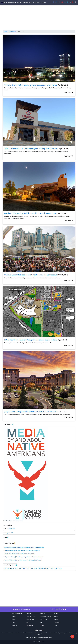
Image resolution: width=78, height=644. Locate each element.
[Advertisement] (39, 18)
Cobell (13, 622)
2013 (24, 569)
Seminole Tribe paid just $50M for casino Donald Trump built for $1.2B (23, 560)
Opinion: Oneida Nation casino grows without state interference (31, 85)
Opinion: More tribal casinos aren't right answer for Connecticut (31, 275)
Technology (57, 622)
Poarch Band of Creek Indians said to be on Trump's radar (20, 554)
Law (41, 622)
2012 (28, 569)
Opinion (56, 613)
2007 (48, 569)
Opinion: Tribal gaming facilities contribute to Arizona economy (30, 213)
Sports (56, 619)
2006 (52, 569)
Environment (29, 613)
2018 (5, 569)
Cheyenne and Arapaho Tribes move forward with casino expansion (22, 551)
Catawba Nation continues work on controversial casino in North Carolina (24, 547)
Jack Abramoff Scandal (46, 616)
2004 (60, 569)
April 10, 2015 (12, 528)
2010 (35, 569)
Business (14, 616)
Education (14, 625)
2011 (31, 569)
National (42, 625)
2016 (12, 569)
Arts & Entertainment (17, 613)
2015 (16, 569)
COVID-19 (43, 3)
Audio (30, 3)
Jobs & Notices (44, 619)
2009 (39, 569)
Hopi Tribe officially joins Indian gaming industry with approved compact (24, 557)
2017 (9, 569)
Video (35, 3)
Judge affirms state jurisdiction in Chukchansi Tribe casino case (30, 412)
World (56, 625)
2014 (20, 569)
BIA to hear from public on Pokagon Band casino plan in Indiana (31, 340)
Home (6, 31)
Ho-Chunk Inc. (46, 633)
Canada (14, 619)
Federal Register (23, 3)
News (5, 3)
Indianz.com (42, 642)
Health (28, 622)
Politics (56, 616)
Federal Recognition (31, 616)
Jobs (39, 3)
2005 (56, 569)
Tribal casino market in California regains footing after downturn (31, 149)
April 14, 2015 (10, 533)
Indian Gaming (12, 3)
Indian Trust (43, 613)
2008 (43, 569)
